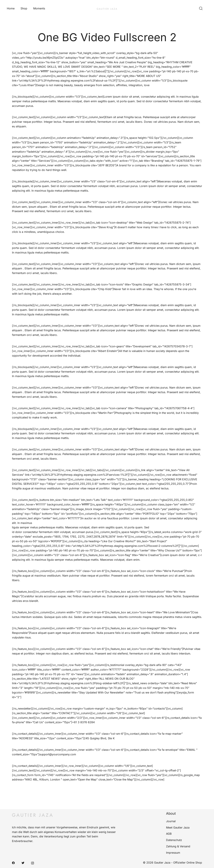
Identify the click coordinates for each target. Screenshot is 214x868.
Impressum (173, 853)
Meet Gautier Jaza (178, 827)
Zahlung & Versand (178, 846)
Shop (24, 8)
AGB (169, 834)
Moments (39, 8)
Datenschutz (174, 840)
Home (11, 8)
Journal (171, 821)
